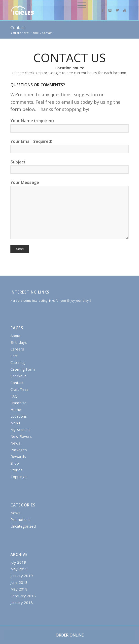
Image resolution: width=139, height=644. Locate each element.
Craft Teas (19, 389)
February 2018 (23, 596)
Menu (15, 423)
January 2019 (22, 576)
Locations (19, 416)
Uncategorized (23, 526)
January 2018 (22, 602)
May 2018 (19, 589)
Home (35, 33)
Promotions (20, 519)
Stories (17, 470)
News (15, 443)
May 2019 (19, 569)
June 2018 (19, 582)
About (16, 336)
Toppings (18, 477)
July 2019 (18, 562)
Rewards (18, 456)
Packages (19, 450)
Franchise (18, 403)
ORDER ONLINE (70, 635)
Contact (18, 28)
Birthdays (19, 342)
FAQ (14, 396)
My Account (20, 430)
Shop (15, 463)
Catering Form (23, 369)
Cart (14, 356)
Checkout (18, 376)
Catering (18, 362)
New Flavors (21, 436)
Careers (17, 349)
